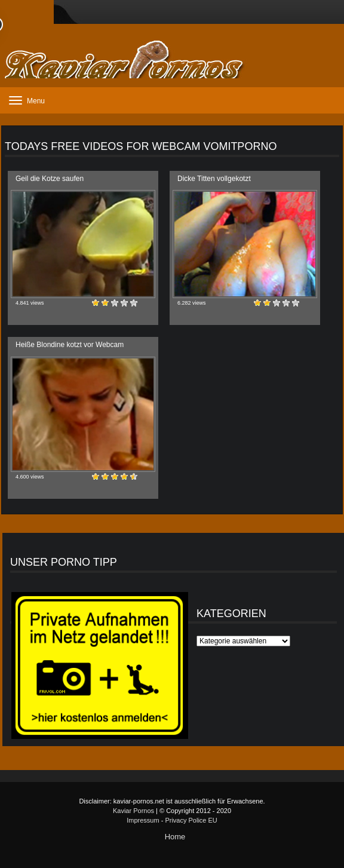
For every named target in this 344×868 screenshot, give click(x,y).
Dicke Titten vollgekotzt (214, 179)
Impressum (143, 820)
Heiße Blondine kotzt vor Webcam (70, 345)
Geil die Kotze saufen (50, 179)
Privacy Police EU (191, 820)
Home (175, 837)
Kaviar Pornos (133, 811)
